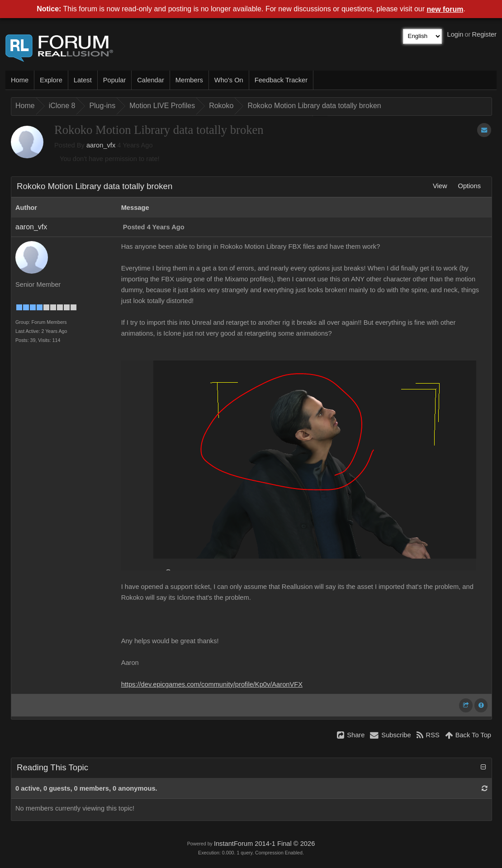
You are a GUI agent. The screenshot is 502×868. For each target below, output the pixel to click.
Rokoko (221, 106)
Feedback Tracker (281, 80)
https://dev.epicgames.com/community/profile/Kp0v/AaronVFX (212, 684)
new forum (445, 9)
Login (455, 34)
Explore (51, 80)
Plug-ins (102, 106)
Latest (83, 80)
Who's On (229, 80)
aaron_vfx (101, 145)
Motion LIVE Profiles (162, 106)
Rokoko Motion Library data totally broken (314, 106)
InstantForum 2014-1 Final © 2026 (264, 844)
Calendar (150, 80)
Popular (115, 80)
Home (20, 80)
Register (484, 34)
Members (189, 80)
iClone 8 (62, 106)
